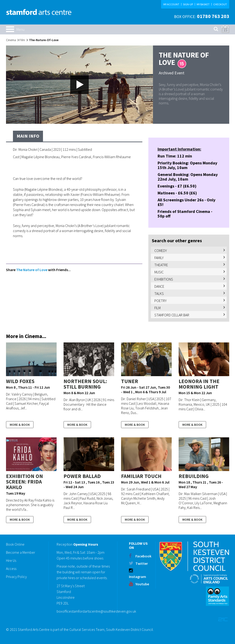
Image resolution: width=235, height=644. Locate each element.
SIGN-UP (188, 4)
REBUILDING (194, 476)
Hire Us (11, 560)
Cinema (11, 40)
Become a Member (21, 552)
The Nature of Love (32, 270)
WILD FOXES (20, 381)
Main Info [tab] (28, 136)
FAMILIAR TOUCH (141, 476)
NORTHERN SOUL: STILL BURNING (85, 384)
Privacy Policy (16, 577)
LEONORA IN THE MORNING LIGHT (199, 384)
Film (22, 40)
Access (11, 568)
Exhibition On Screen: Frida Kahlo (24, 482)
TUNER (130, 381)
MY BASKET (203, 4)
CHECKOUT (220, 4)
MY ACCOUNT (171, 4)
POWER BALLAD (82, 476)
